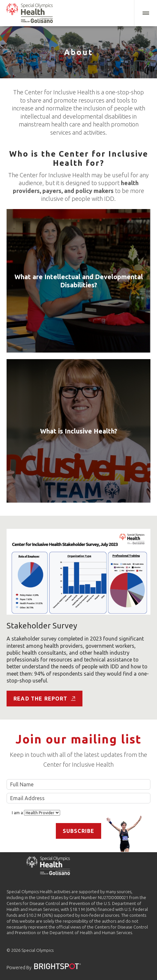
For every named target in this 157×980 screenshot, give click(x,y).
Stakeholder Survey (42, 626)
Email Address (78, 798)
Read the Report (45, 699)
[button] (146, 13)
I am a (36, 813)
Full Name (78, 784)
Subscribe (79, 831)
